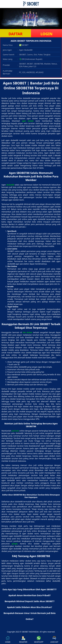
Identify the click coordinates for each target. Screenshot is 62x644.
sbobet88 (10, 185)
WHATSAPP (39, 640)
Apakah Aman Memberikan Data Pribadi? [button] (30, 595)
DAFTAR (15, 34)
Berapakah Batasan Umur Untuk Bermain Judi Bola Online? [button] (30, 616)
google (15, 544)
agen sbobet (28, 121)
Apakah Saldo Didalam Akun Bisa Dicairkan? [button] (30, 607)
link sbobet (28, 332)
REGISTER (23, 640)
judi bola (15, 431)
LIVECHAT (54, 640)
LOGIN (46, 34)
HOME (8, 640)
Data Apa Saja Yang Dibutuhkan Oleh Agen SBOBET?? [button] (29, 589)
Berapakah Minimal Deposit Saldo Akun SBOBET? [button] (30, 601)
